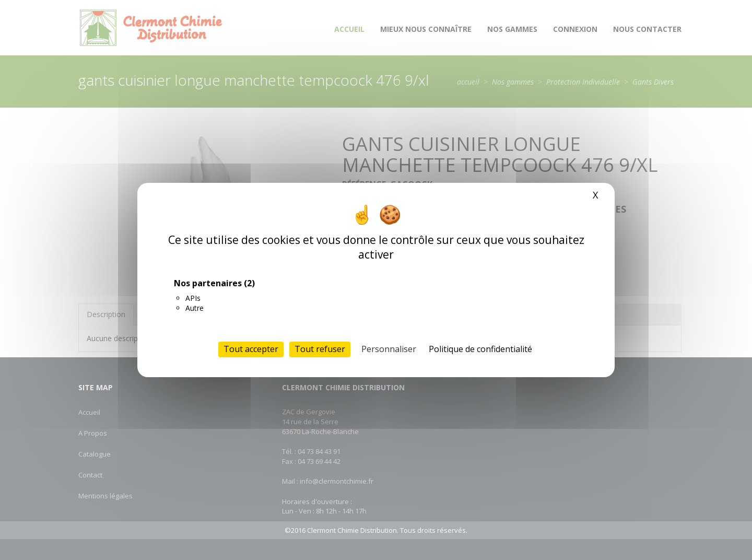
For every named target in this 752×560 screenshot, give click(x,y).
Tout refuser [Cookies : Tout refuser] (320, 349)
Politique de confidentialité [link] (480, 349)
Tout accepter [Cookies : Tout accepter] (251, 349)
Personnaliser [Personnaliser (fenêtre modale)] (389, 349)
